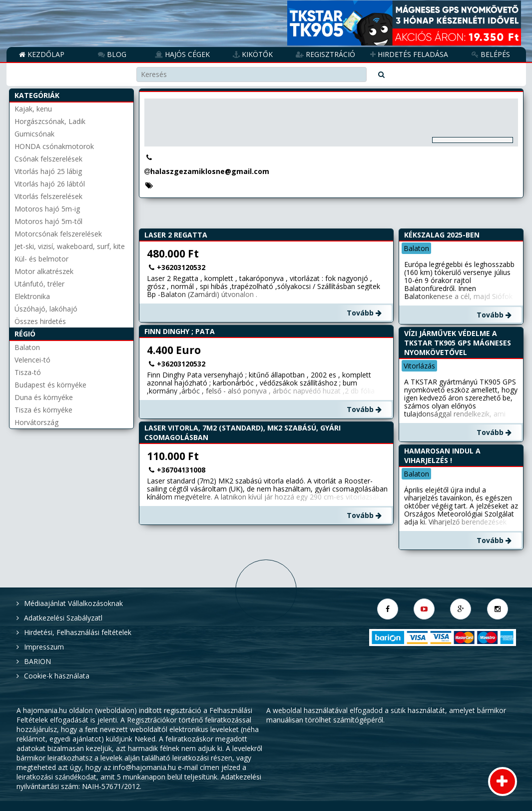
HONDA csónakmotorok (54, 146)
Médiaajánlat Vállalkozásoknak (73, 603)
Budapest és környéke (50, 385)
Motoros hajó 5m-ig (47, 209)
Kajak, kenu (33, 109)
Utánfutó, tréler (39, 284)
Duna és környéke (44, 397)
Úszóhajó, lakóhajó (46, 309)
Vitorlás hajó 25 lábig (48, 171)
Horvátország (36, 422)
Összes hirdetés (40, 321)
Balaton (27, 347)
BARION (37, 661)
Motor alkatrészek (44, 271)
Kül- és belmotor (41, 259)
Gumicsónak (34, 134)
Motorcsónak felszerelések (58, 234)
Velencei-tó (32, 360)
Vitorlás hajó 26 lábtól (50, 184)
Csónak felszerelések (48, 159)
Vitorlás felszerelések (48, 196)
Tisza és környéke (43, 410)
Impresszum (44, 647)
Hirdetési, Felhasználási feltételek (78, 632)
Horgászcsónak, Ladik (50, 121)
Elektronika (32, 296)
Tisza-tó (28, 372)
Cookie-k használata (57, 676)
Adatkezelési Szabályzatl (63, 618)
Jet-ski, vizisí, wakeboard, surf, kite (70, 246)
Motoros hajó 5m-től (48, 221)
